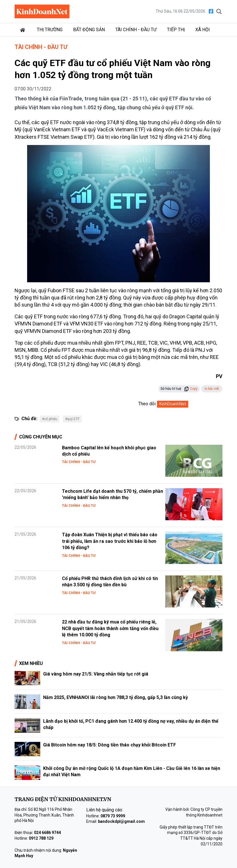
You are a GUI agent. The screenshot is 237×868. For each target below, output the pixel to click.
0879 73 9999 (113, 816)
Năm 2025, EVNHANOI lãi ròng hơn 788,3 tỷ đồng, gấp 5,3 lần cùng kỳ (116, 697)
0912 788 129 (41, 838)
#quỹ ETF (72, 419)
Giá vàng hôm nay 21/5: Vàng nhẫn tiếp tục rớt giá (96, 674)
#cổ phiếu (50, 419)
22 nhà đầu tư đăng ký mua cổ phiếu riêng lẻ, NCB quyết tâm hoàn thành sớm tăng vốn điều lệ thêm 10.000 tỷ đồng (110, 628)
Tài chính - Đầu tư (136, 30)
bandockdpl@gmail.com (121, 821)
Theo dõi (147, 404)
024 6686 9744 (47, 833)
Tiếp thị (176, 30)
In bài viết (212, 389)
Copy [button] (191, 389)
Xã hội (203, 30)
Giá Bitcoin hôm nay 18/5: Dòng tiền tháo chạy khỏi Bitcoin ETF (110, 745)
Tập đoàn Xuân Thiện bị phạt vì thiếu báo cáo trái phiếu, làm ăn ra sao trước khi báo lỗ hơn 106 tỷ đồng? (110, 541)
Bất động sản (89, 30)
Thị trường (50, 30)
